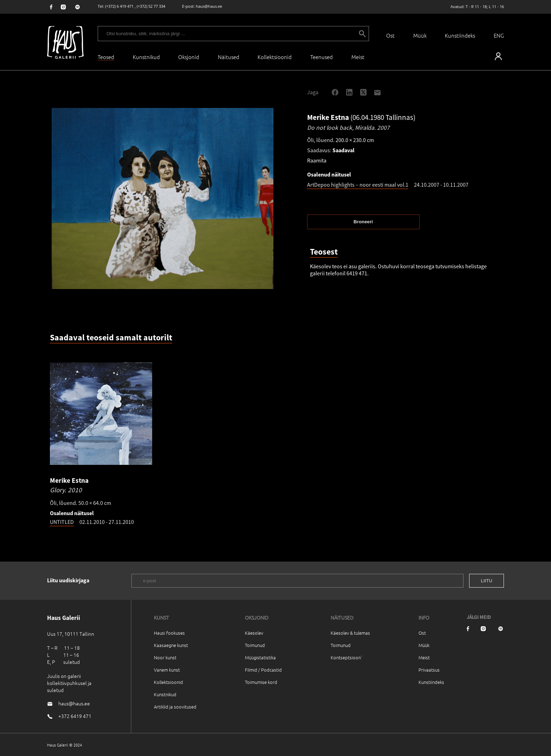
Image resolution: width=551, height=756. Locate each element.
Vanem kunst (167, 670)
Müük (420, 35)
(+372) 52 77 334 (151, 6)
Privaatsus (429, 670)
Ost (390, 35)
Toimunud (255, 645)
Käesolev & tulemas (350, 633)
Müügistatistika (260, 657)
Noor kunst (165, 657)
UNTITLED (62, 522)
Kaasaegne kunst (171, 645)
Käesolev (254, 633)
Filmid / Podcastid (263, 670)
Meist (424, 657)
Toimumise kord (261, 682)
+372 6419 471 (75, 716)
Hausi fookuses (169, 633)
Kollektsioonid (275, 57)
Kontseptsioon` (347, 657)
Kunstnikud (146, 57)
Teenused (322, 57)
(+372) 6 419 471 (119, 6)
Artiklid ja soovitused (175, 707)
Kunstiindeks (460, 35)
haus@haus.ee (209, 6)
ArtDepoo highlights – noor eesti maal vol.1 (358, 185)
